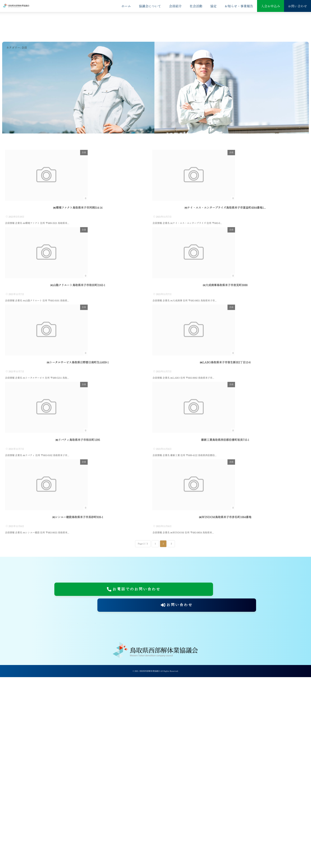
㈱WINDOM (225, 708)
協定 (213, 6)
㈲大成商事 (225, 360)
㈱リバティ (78, 592)
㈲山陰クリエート (78, 360)
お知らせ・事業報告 (239, 6)
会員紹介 (175, 6)
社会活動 (196, 6)
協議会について (150, 6)
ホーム (126, 6)
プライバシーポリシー (72, 815)
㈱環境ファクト (78, 244)
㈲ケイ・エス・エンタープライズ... (225, 244)
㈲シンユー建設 (78, 708)
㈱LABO (225, 476)
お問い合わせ (298, 6)
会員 (147, 150)
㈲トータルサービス (78, 476)
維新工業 (225, 592)
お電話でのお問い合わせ (101, 786)
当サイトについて (222, 805)
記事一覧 (98, 815)
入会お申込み (271, 6)
